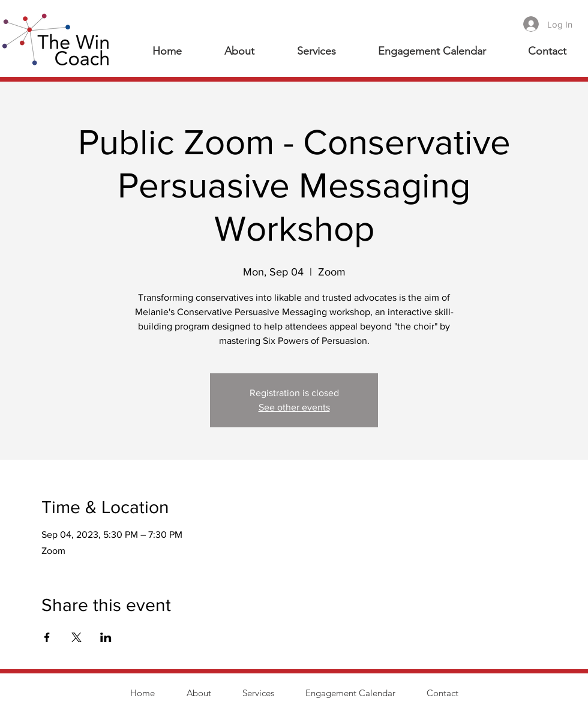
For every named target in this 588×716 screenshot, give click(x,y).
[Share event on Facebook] (47, 637)
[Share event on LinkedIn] (106, 637)
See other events (294, 407)
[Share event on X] (76, 637)
